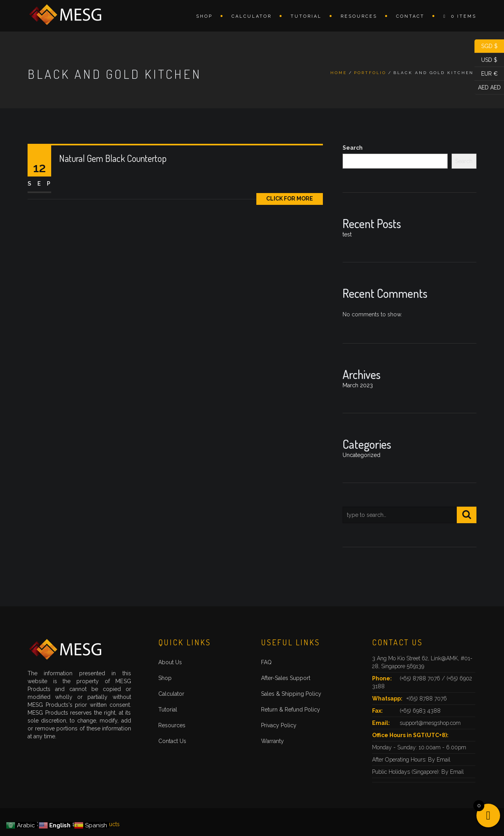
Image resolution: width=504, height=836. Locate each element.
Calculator (252, 16)
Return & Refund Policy (291, 710)
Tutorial (306, 16)
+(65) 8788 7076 (427, 699)
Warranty (272, 741)
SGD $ (486, 46)
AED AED (488, 88)
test (347, 234)
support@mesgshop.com (430, 723)
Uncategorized (361, 455)
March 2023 (358, 385)
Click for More (290, 199)
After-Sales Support (286, 678)
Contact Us (172, 741)
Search (353, 148)
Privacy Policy (279, 725)
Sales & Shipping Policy (291, 694)
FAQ (266, 662)
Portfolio (370, 73)
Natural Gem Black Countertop (113, 158)
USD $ (486, 60)
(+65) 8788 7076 (421, 678)
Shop (204, 16)
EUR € (486, 74)
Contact (410, 16)
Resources (359, 16)
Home (339, 73)
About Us (170, 662)
